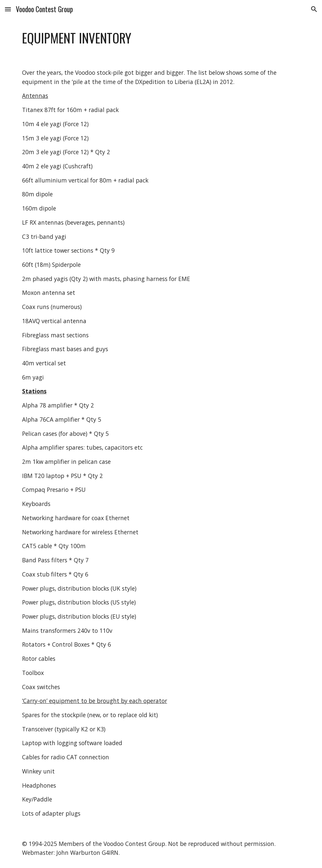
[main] (161, 38)
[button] (8, 9)
